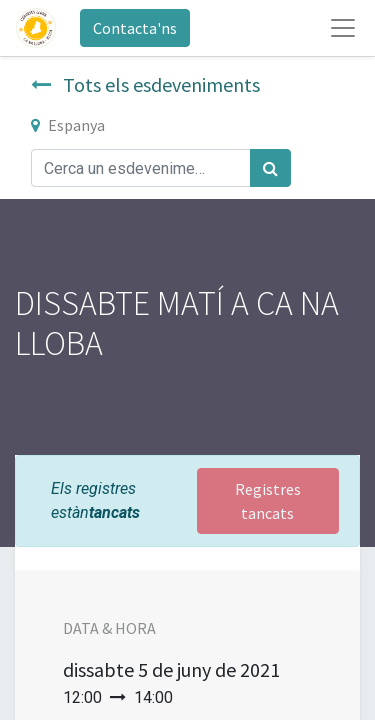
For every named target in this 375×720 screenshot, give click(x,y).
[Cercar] (270, 168)
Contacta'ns (135, 28)
